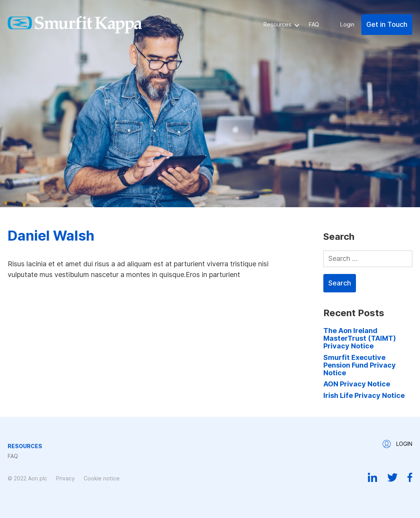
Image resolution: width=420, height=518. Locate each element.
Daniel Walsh (51, 236)
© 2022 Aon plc (27, 478)
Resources (277, 24)
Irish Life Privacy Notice (364, 395)
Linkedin (373, 477)
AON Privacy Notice (357, 384)
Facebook (410, 477)
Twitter (392, 477)
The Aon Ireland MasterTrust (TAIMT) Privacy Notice (360, 338)
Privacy (65, 478)
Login (347, 24)
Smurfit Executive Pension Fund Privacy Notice (360, 365)
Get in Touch (387, 24)
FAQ (314, 24)
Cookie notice (102, 478)
